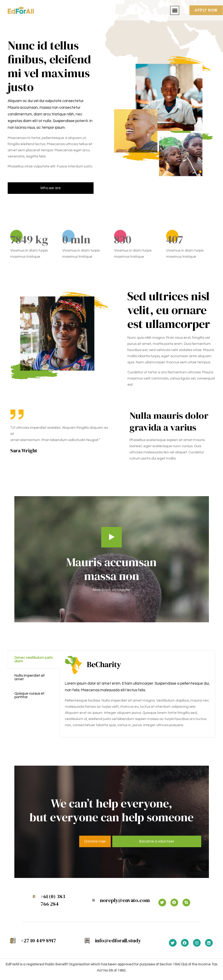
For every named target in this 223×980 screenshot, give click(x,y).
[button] (175, 10)
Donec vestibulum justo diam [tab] (34, 659)
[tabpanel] (138, 694)
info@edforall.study (118, 941)
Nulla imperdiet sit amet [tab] (29, 677)
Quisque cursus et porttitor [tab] (29, 695)
